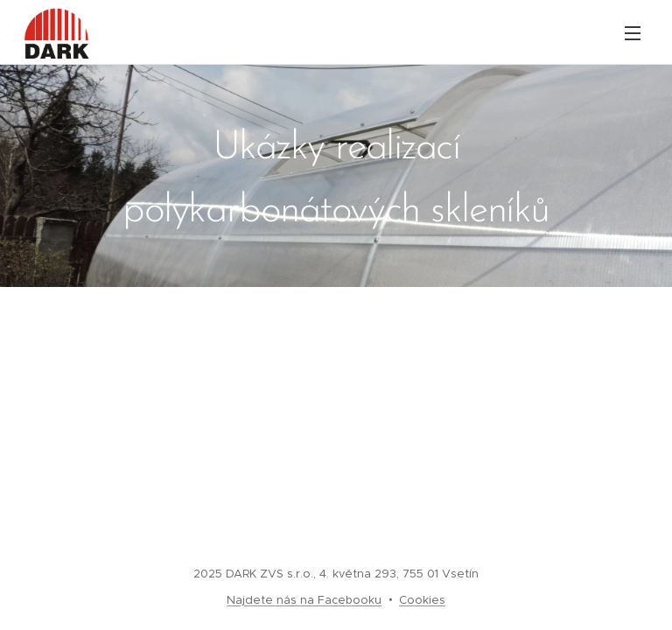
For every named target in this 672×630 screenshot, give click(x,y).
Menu (633, 33)
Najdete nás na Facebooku (304, 600)
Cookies (422, 600)
